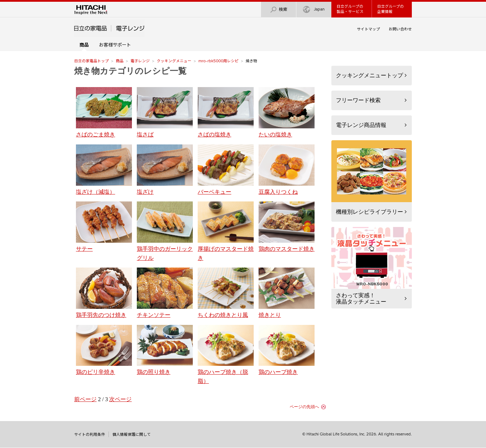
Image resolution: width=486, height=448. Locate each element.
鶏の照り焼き (165, 350)
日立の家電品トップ (91, 61)
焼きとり (287, 293)
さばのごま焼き (104, 112)
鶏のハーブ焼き (287, 350)
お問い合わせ (400, 29)
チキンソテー (165, 293)
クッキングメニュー (174, 61)
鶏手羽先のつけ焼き (104, 293)
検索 (279, 10)
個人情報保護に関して (132, 434)
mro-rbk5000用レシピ (219, 61)
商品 (120, 61)
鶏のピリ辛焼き (104, 350)
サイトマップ (368, 29)
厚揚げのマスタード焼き (226, 231)
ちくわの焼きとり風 (226, 293)
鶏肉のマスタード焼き (287, 227)
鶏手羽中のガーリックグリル (165, 231)
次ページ (120, 399)
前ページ (85, 399)
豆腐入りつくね (287, 170)
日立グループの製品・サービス (350, 9)
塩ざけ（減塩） (104, 170)
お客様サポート (115, 45)
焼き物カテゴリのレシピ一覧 (130, 71)
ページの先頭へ (304, 407)
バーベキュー (226, 170)
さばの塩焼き (226, 112)
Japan (314, 10)
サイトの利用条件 (90, 434)
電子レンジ (140, 61)
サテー (104, 227)
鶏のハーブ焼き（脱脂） (226, 354)
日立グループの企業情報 (390, 9)
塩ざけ (165, 170)
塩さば (165, 112)
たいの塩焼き (287, 112)
